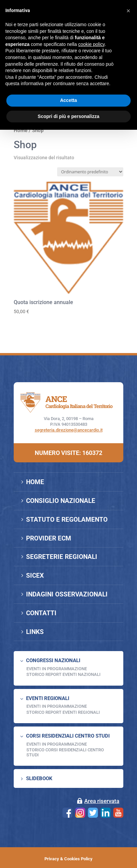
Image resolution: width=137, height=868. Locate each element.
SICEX (35, 575)
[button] (128, 11)
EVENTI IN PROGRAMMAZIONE (57, 669)
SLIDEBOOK (39, 778)
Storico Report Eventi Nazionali (63, 674)
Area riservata (102, 801)
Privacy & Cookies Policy (68, 859)
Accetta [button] (69, 100)
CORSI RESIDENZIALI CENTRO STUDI (68, 736)
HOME (35, 482)
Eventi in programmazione (57, 744)
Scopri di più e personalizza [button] (68, 116)
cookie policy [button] (91, 44)
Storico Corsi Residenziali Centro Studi (65, 752)
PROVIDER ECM (49, 538)
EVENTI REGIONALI (48, 698)
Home (21, 130)
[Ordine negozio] (90, 172)
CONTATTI (41, 613)
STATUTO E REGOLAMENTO (67, 519)
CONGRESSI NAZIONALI (53, 660)
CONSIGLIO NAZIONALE (61, 501)
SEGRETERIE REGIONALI (62, 557)
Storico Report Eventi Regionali (63, 712)
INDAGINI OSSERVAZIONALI (67, 594)
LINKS (35, 632)
